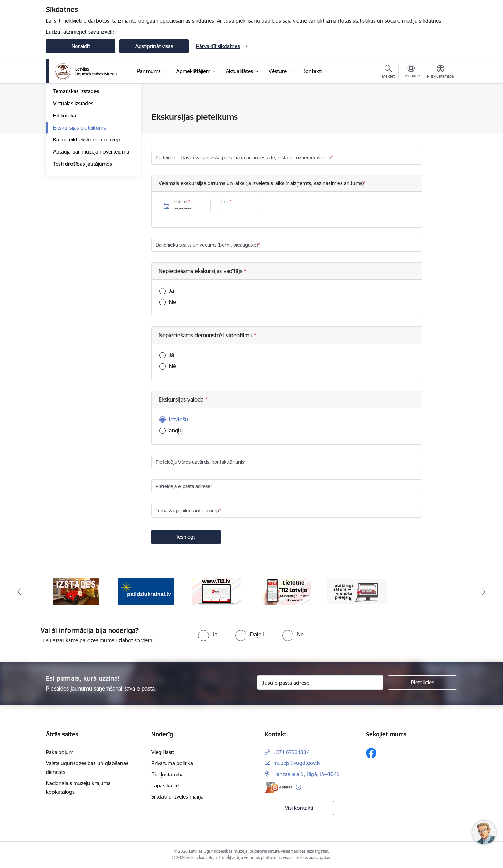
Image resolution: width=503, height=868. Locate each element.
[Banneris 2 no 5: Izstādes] (76, 591)
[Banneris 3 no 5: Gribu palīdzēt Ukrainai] (146, 591)
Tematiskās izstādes (76, 166)
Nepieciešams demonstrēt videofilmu (206, 335)
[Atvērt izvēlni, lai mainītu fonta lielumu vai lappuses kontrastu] (440, 73)
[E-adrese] (278, 787)
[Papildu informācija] (298, 787)
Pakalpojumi (67, 142)
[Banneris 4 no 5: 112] (216, 591)
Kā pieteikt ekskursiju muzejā (87, 214)
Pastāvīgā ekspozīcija (77, 154)
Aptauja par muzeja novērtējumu (91, 226)
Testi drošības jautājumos (83, 238)
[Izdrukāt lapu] (440, 114)
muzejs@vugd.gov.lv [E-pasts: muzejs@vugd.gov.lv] (297, 763)
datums (181, 202)
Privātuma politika (172, 763)
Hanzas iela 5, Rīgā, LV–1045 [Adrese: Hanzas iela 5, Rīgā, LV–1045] (307, 774)
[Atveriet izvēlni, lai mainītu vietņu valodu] (411, 72)
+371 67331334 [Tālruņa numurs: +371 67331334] (291, 752)
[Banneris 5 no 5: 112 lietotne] (287, 591)
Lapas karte (165, 786)
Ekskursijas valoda (182, 399)
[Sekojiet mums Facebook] (371, 753)
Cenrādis (63, 117)
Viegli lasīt (163, 752)
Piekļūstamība (167, 774)
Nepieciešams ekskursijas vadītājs (201, 271)
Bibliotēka (65, 190)
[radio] (208, 634)
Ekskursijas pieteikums (79, 202)
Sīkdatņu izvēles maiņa (178, 797)
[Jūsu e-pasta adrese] (320, 683)
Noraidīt (81, 46)
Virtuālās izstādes (73, 178)
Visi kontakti (299, 808)
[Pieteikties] (422, 683)
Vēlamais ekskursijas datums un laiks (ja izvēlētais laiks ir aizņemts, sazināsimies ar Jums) (261, 183)
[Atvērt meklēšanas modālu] (388, 73)
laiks (226, 202)
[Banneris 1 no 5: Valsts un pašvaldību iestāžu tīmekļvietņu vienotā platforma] (357, 591)
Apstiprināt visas (154, 46)
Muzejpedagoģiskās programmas (92, 129)
